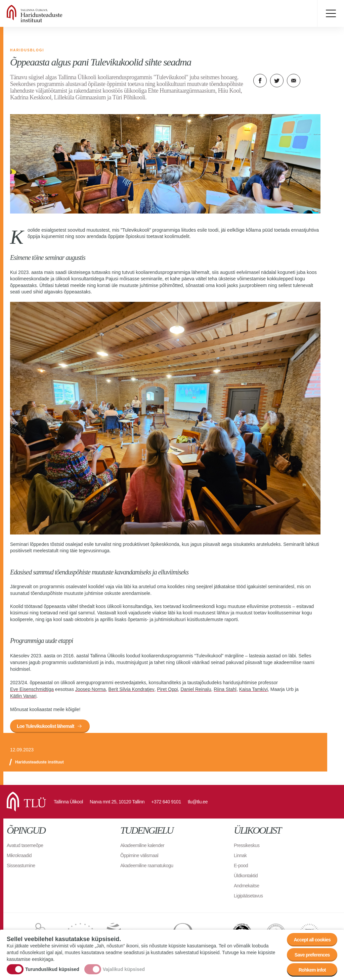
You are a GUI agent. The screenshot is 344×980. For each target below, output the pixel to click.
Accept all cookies (312, 940)
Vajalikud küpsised (124, 969)
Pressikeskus (247, 845)
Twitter (277, 81)
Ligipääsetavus (248, 896)
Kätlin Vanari (23, 696)
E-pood (241, 866)
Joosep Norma (91, 689)
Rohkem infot (312, 970)
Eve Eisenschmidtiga (32, 689)
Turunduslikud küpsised (52, 969)
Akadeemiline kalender (142, 845)
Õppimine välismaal (139, 855)
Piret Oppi (167, 689)
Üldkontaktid (246, 876)
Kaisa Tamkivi (253, 689)
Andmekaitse (246, 886)
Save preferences (312, 955)
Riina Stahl (225, 689)
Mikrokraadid (19, 855)
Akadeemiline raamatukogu (147, 866)
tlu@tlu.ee (198, 802)
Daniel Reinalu (196, 689)
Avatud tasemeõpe (25, 845)
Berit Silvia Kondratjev (132, 689)
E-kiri (294, 81)
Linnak (240, 855)
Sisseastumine (21, 866)
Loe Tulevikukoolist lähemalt (46, 726)
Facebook (260, 81)
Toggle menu (331, 13)
